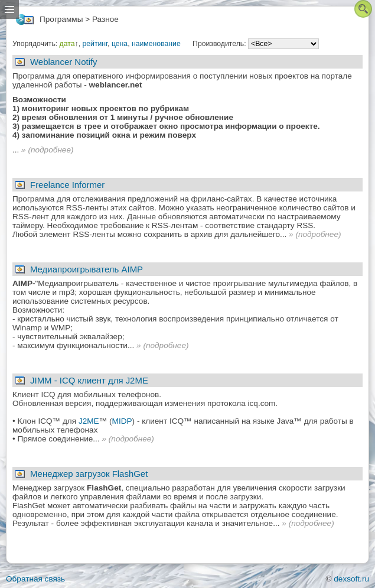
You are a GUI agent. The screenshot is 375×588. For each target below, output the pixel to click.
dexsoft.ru (351, 579)
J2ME (89, 421)
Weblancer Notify (64, 62)
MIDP (122, 421)
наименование (156, 44)
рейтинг (95, 44)
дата (67, 44)
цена (120, 44)
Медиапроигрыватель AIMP (87, 269)
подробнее (51, 150)
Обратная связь (35, 579)
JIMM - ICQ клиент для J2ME (89, 380)
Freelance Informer (67, 185)
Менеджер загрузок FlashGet (89, 474)
